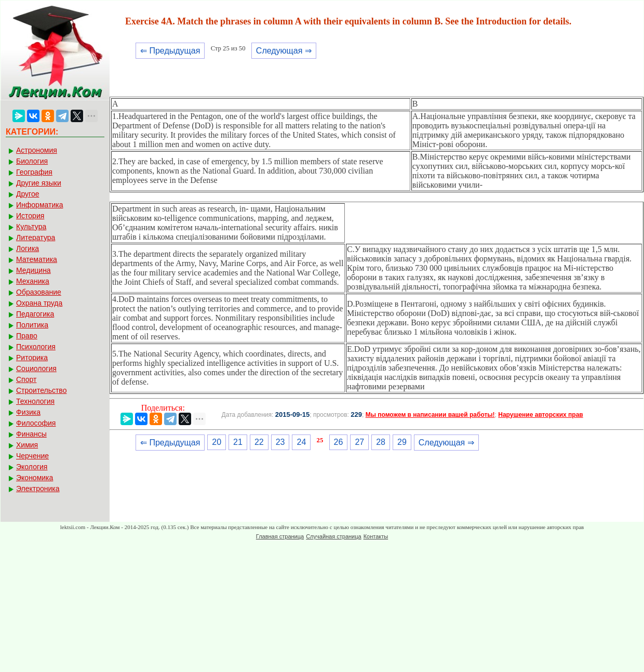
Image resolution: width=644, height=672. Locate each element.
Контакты (376, 536)
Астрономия (37, 150)
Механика (33, 281)
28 (381, 442)
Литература (36, 238)
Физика (28, 412)
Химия (27, 445)
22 (259, 442)
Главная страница (280, 536)
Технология (35, 401)
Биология (32, 161)
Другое (28, 194)
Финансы (31, 434)
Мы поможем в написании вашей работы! (430, 415)
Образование (39, 292)
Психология (36, 347)
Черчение (32, 456)
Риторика (32, 358)
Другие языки (39, 183)
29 (402, 442)
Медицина (33, 270)
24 (301, 442)
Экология (32, 467)
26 (339, 442)
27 (359, 442)
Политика (32, 325)
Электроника (38, 489)
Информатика (39, 205)
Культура (31, 227)
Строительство (41, 390)
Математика (37, 259)
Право (27, 336)
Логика (28, 248)
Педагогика (35, 314)
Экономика (35, 478)
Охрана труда (39, 303)
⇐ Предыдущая (170, 51)
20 (217, 442)
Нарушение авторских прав (540, 415)
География (34, 172)
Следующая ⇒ (284, 51)
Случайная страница (333, 536)
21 (238, 442)
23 (280, 442)
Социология (36, 368)
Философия (36, 423)
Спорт (26, 379)
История (30, 216)
